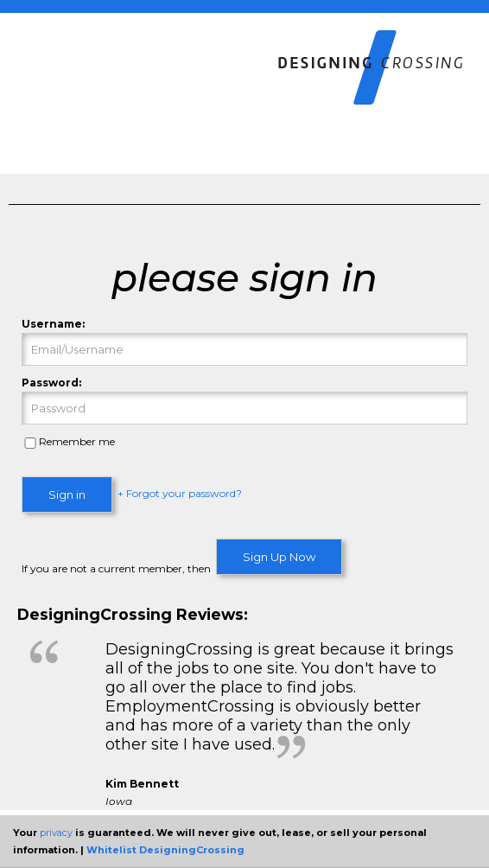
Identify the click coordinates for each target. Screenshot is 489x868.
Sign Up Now (279, 557)
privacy (56, 833)
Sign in (67, 495)
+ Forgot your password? (180, 494)
